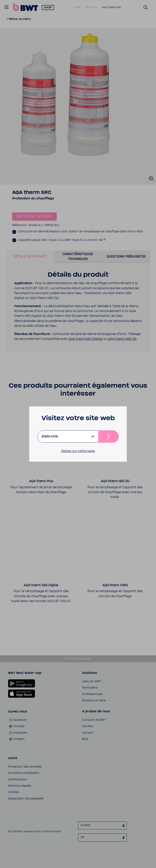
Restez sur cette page (78, 451)
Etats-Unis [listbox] (50, 436)
